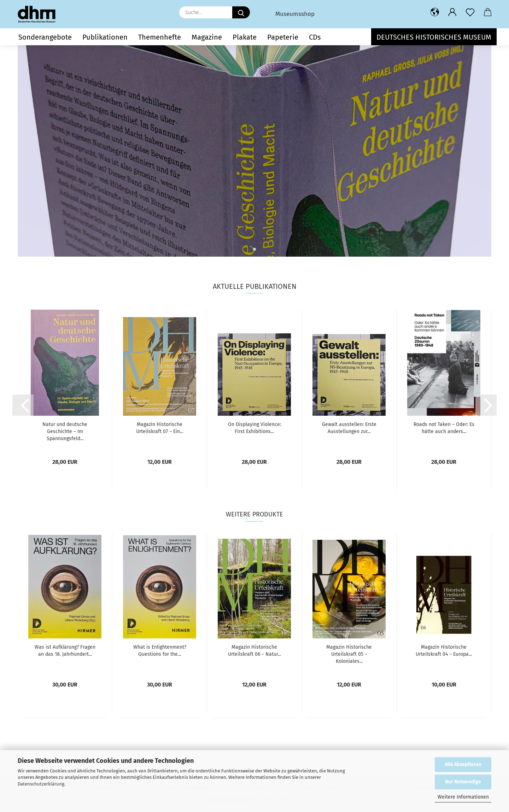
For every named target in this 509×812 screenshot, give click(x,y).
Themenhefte (160, 37)
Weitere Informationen (463, 797)
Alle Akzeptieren (463, 764)
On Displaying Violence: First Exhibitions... (255, 428)
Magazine (207, 37)
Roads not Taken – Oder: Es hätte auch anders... (444, 428)
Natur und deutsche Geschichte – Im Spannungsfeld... (65, 431)
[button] (435, 12)
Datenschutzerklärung (41, 784)
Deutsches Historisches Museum (434, 37)
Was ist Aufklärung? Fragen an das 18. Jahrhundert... (65, 651)
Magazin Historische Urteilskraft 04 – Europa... (444, 651)
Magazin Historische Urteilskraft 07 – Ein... (160, 428)
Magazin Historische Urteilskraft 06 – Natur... (255, 651)
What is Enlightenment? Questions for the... (160, 651)
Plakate (245, 37)
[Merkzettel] (470, 12)
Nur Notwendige (463, 782)
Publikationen (105, 37)
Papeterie (283, 37)
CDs (315, 37)
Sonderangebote (45, 37)
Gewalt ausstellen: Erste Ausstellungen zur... (349, 428)
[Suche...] (241, 12)
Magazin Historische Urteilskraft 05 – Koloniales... (349, 654)
